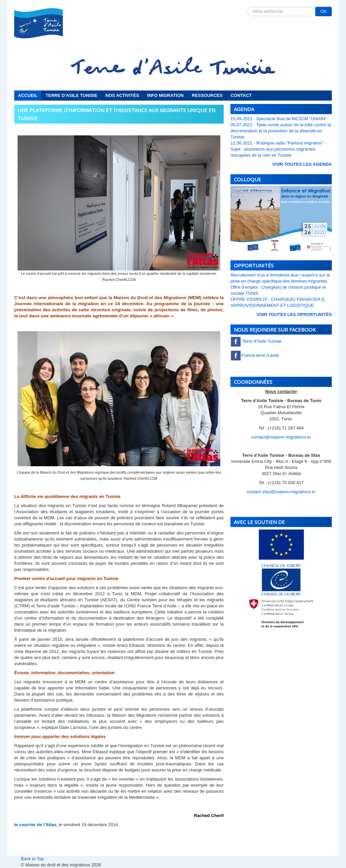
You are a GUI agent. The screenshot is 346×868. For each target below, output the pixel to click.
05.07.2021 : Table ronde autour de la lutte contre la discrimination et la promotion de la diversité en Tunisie (281, 131)
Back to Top (32, 859)
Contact (241, 95)
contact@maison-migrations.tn (281, 437)
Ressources (207, 95)
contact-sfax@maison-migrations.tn (281, 492)
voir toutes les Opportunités (294, 314)
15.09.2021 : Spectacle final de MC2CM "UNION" (279, 119)
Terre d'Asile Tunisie (71, 95)
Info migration (165, 95)
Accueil (28, 95)
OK (324, 11)
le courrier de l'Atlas (35, 825)
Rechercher (248, 7)
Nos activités (122, 95)
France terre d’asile (255, 355)
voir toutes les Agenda (302, 164)
